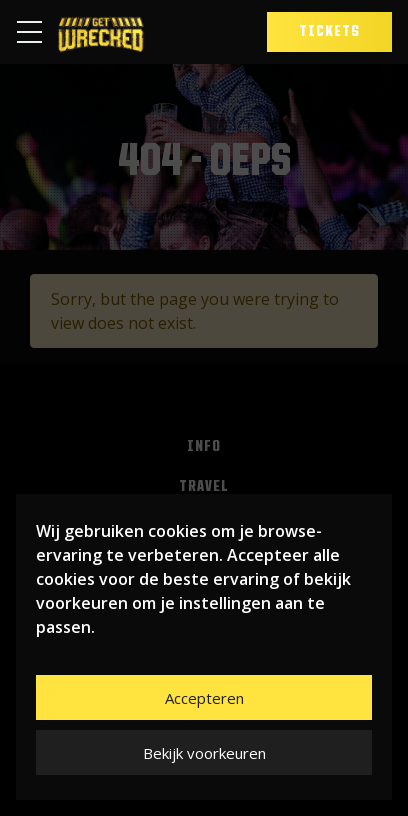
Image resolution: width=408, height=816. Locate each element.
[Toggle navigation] (35, 32)
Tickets (329, 32)
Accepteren (204, 698)
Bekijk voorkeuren (204, 753)
